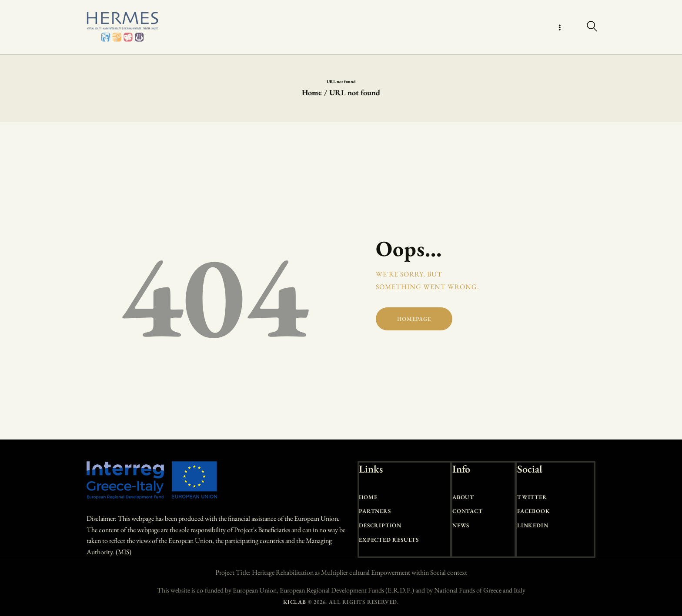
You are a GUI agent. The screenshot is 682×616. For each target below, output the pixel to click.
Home (312, 92)
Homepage (414, 319)
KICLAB (295, 602)
